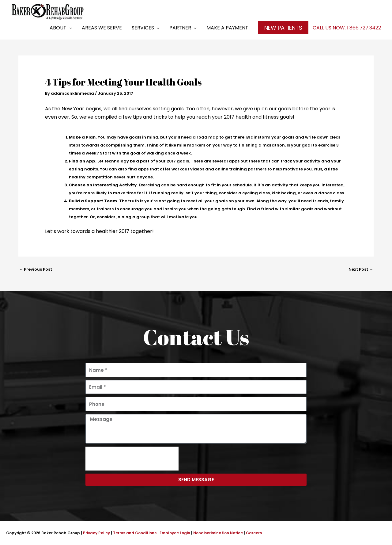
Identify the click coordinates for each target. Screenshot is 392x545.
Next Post (361, 269)
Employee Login (175, 533)
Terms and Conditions (135, 533)
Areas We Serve (102, 28)
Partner (180, 28)
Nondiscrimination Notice (218, 533)
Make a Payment (227, 28)
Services (143, 28)
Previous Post (36, 269)
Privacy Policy (96, 533)
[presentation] (132, 459)
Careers (254, 533)
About (58, 28)
